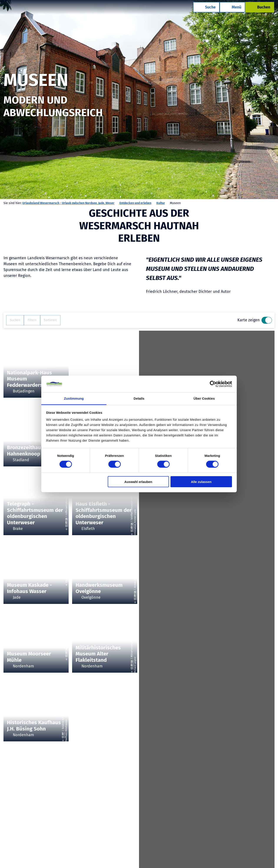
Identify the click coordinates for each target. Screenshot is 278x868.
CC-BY (63, 735)
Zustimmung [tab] (74, 398)
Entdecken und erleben (135, 203)
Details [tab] (139, 398)
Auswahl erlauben (138, 482)
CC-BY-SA (66, 522)
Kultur (161, 203)
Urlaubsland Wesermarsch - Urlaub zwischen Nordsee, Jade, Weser (68, 203)
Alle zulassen (201, 482)
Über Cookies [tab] (204, 398)
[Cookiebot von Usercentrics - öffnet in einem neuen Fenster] (213, 384)
